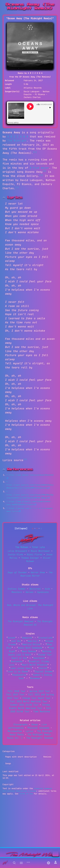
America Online (31, 644)
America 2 (33, 641)
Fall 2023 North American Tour (29, 701)
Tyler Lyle (38, 547)
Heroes (29, 592)
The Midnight (17, 141)
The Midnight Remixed (20, 621)
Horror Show (38, 572)
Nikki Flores (35, 555)
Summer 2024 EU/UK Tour (24, 705)
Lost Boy (16, 641)
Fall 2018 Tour (17, 691)
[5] (25, 459)
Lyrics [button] (15, 197)
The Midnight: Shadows (40, 738)
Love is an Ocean (18, 671)
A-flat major (39, 168)
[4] (17, 187)
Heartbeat (39, 658)
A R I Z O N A (18, 137)
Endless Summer (17, 589)
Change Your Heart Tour (36, 698)
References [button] (20, 469)
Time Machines (42, 711)
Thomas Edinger (30, 558)
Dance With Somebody (30, 648)
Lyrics (29, 731)
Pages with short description (21, 757)
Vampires (27, 638)
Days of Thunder (17, 572)
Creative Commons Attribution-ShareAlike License (27, 790)
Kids (47, 589)
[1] (35, 152)
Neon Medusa (29, 651)
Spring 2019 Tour (40, 691)
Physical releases (38, 728)
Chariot (43, 668)
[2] (44, 171)
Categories (9, 751)
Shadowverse (19, 675)
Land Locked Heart (21, 668)
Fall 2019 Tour (15, 695)
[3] (41, 175)
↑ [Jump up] (7, 475)
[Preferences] (48, 863)
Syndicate (43, 592)
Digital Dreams (44, 671)
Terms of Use (26, 794)
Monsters (17, 592)
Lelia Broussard (17, 551)
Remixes (47, 757)
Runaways (35, 678)
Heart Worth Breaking (35, 665)
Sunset (12, 638)
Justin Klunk (15, 555)
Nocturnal (35, 589)
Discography (20, 724)
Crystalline (45, 638)
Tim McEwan (22, 547)
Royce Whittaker (40, 551)
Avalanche (17, 661)
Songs (35, 724)
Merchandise (15, 731)
